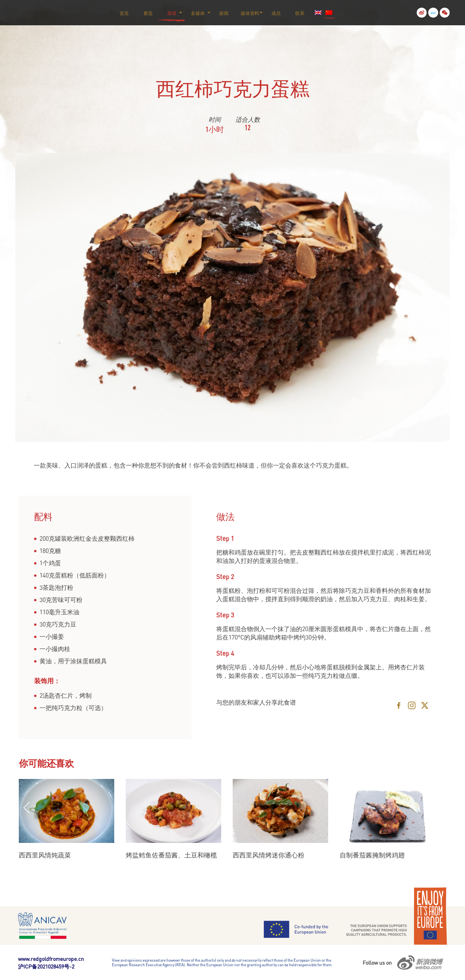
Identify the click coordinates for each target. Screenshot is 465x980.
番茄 (148, 13)
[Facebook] (399, 705)
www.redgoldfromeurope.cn (51, 959)
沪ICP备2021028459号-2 (46, 966)
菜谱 (172, 13)
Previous (26, 808)
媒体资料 (250, 13)
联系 (300, 13)
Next (427, 808)
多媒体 (198, 13)
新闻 (224, 13)
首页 (124, 13)
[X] (425, 705)
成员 (276, 13)
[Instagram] (412, 705)
